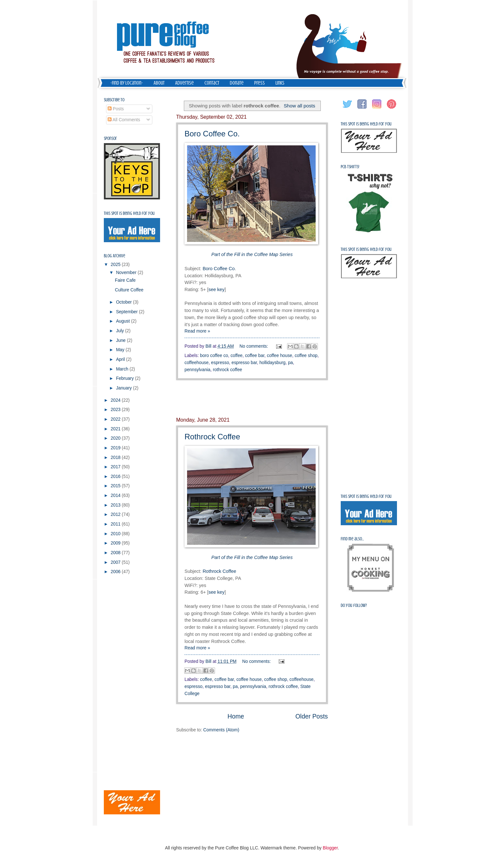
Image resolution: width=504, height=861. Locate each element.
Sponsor (110, 138)
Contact (212, 83)
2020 (116, 438)
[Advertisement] (252, 398)
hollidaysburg (272, 363)
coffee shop (306, 356)
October (125, 302)
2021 (116, 429)
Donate (237, 83)
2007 (116, 562)
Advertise (184, 83)
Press (260, 83)
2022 (116, 419)
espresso (220, 363)
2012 (116, 514)
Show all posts (300, 106)
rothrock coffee (227, 370)
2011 (116, 524)
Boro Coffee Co (219, 269)
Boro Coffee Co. (212, 134)
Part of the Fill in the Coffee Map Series (252, 557)
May (121, 350)
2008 (116, 553)
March (123, 369)
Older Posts (312, 716)
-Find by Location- (127, 83)
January (125, 388)
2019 (116, 448)
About (159, 83)
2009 (116, 543)
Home (236, 716)
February (126, 378)
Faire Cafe (125, 280)
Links (280, 83)
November (127, 273)
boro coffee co (214, 356)
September (127, 312)
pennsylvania (198, 370)
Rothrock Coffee (212, 437)
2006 (116, 572)
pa (290, 363)
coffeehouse (197, 363)
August (124, 321)
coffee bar (255, 356)
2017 (116, 467)
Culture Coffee (129, 290)
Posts (116, 109)
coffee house (279, 356)
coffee (236, 356)
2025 (116, 265)
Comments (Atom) (221, 730)
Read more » (197, 331)
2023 (116, 410)
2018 (116, 458)
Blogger (330, 848)
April (121, 359)
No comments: (254, 346)
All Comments (124, 120)
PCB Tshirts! (350, 167)
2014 (116, 495)
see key (216, 289)
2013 (116, 505)
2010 (116, 534)
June (122, 340)
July (121, 331)
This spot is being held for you (129, 213)
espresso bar (244, 363)
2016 (116, 476)
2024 (116, 400)
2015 (116, 486)
